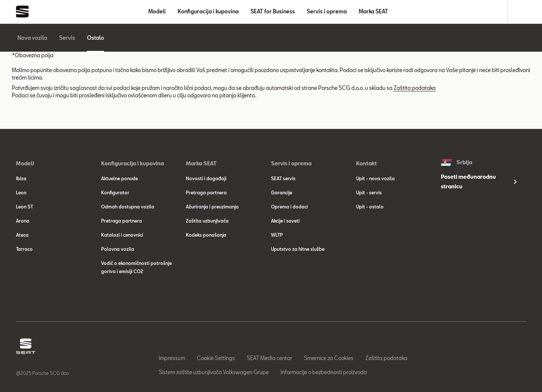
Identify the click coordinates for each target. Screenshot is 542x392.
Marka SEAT (373, 11)
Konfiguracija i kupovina (208, 11)
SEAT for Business (273, 11)
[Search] (523, 12)
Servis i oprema (327, 11)
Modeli (157, 11)
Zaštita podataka (415, 88)
